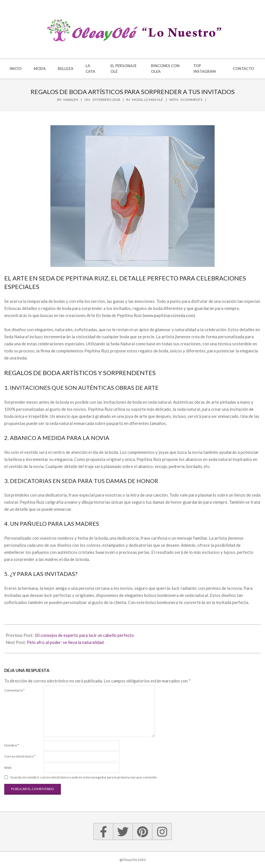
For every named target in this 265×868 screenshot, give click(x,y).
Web (8, 768)
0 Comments (191, 100)
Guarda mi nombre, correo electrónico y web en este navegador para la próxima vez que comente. (84, 777)
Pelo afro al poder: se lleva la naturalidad (65, 642)
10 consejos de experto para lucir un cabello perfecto (84, 635)
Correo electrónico (20, 756)
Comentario (14, 690)
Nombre (12, 745)
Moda (137, 100)
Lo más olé (153, 100)
